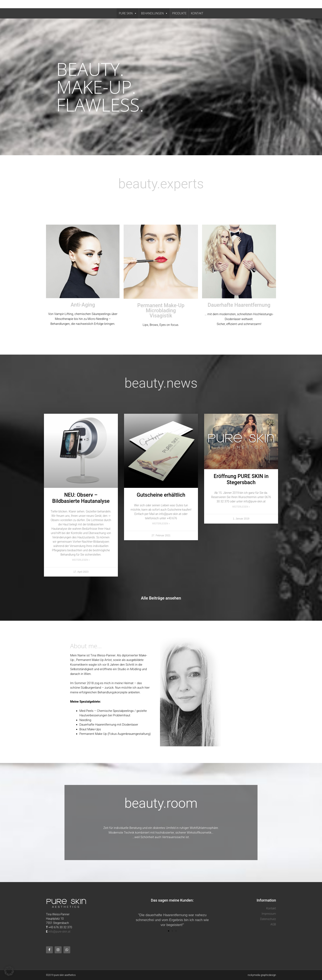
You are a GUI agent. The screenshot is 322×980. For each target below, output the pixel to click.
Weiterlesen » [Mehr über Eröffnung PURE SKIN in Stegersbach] (241, 507)
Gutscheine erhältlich (161, 495)
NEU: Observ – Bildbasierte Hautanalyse (81, 498)
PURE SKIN (128, 13)
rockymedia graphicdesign (262, 975)
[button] (169, 931)
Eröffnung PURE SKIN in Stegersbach (241, 479)
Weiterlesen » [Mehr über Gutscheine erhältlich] (161, 524)
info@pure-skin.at (59, 932)
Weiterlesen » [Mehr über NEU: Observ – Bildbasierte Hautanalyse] (81, 560)
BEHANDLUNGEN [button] (154, 13)
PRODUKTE (179, 13)
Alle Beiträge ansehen (161, 598)
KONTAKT (197, 13)
